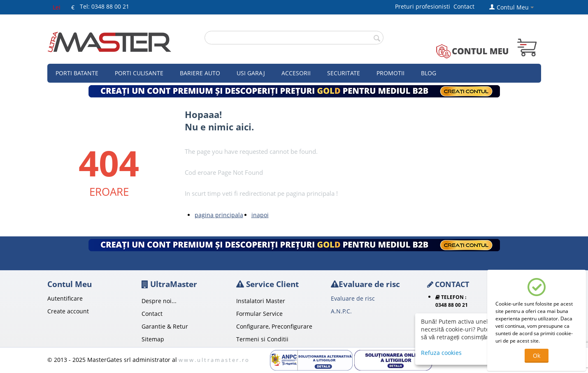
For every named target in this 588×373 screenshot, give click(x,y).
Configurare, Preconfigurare (274, 326)
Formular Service (259, 314)
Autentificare (65, 298)
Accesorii (296, 73)
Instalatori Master (261, 301)
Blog (429, 73)
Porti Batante (77, 73)
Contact (464, 6)
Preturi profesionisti (424, 6)
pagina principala (219, 215)
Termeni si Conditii (262, 339)
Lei (57, 7)
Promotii (390, 73)
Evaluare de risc (353, 298)
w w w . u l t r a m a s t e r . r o (214, 360)
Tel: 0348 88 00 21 (105, 6)
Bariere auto (200, 73)
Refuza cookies (441, 353)
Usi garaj (251, 73)
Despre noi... (159, 301)
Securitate (344, 73)
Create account (68, 311)
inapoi (260, 215)
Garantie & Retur (165, 326)
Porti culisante (139, 73)
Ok (537, 356)
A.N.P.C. (341, 311)
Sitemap (153, 339)
